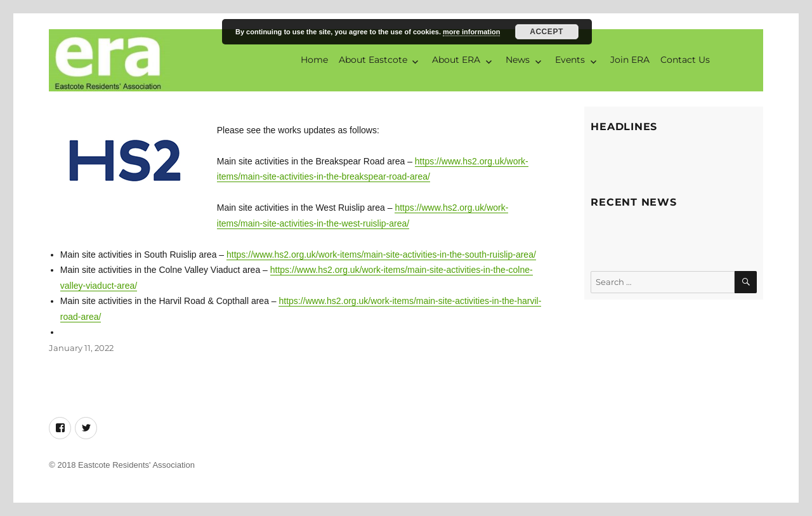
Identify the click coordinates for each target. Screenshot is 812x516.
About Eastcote (373, 60)
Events (570, 60)
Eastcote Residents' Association (136, 465)
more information (471, 32)
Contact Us (685, 60)
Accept (547, 32)
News (518, 60)
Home (314, 60)
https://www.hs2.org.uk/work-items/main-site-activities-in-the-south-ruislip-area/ (381, 255)
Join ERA (630, 60)
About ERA (456, 60)
